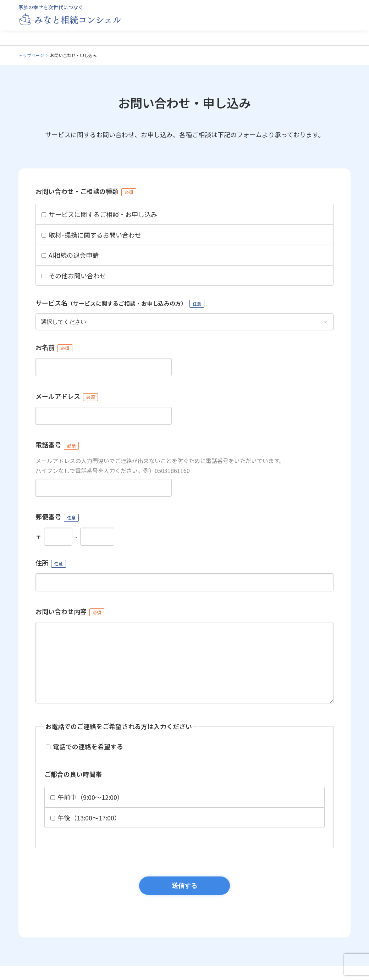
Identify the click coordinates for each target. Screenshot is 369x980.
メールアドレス (67, 396)
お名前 (54, 347)
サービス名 (120, 303)
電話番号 (57, 445)
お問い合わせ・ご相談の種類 (86, 191)
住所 (51, 563)
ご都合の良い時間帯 (73, 788)
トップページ (31, 55)
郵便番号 (57, 517)
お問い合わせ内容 (70, 611)
